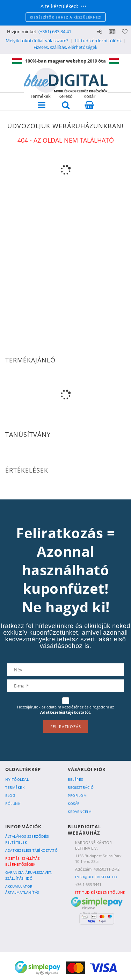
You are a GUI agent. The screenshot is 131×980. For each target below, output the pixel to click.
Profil (112, 31)
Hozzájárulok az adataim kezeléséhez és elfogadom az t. (65, 710)
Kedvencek (125, 31)
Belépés (100, 31)
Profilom (77, 795)
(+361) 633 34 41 (55, 31)
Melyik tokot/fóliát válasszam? (37, 41)
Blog (10, 795)
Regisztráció (81, 787)
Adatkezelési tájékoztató (31, 850)
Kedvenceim (80, 812)
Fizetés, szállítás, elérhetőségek (65, 47)
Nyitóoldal (17, 779)
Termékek (15, 787)
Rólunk (13, 804)
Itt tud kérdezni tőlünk (99, 41)
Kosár (74, 804)
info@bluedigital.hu (96, 877)
